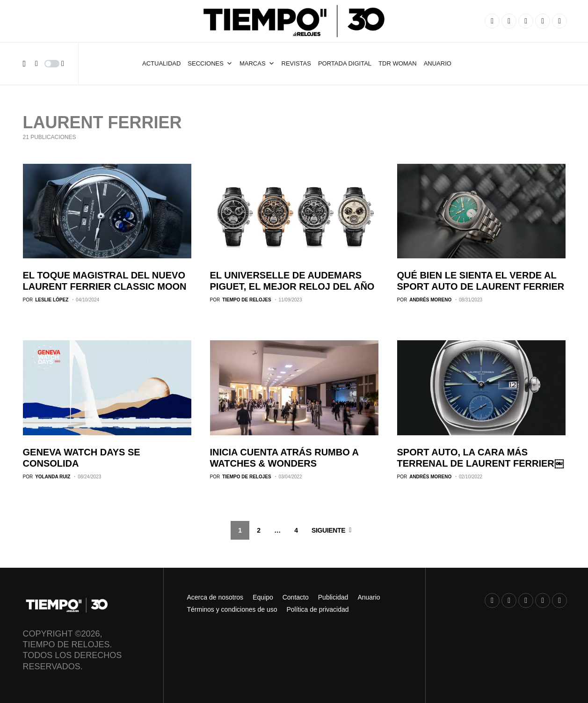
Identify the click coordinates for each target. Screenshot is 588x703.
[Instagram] (492, 21)
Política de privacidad (318, 609)
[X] (543, 21)
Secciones (210, 64)
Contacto (296, 597)
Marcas (257, 64)
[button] (25, 64)
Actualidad (161, 63)
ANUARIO (438, 63)
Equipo (263, 597)
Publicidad (333, 597)
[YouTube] (526, 21)
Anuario (369, 597)
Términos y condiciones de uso (232, 609)
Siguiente (328, 530)
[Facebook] (509, 21)
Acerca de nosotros (215, 597)
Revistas (296, 63)
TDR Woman (398, 63)
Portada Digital (345, 63)
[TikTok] (559, 21)
